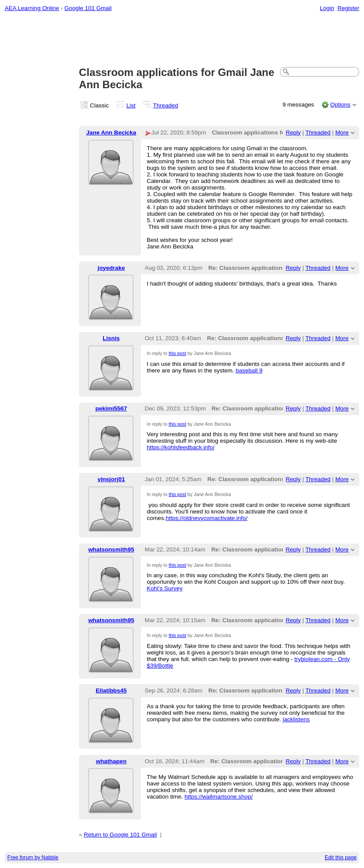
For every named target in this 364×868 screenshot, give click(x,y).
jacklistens (296, 719)
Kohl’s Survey (165, 588)
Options (340, 105)
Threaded (166, 105)
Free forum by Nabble (33, 858)
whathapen (111, 761)
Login (327, 8)
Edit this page (341, 858)
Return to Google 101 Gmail (120, 835)
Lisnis (111, 338)
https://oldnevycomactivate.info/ (207, 518)
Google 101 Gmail (88, 8)
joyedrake (111, 268)
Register (348, 8)
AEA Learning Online (32, 8)
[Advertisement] (182, 40)
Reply (293, 133)
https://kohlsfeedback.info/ (180, 447)
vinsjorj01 (111, 479)
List (131, 105)
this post (177, 353)
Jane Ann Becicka (112, 133)
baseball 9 (249, 370)
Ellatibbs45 (111, 691)
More (342, 133)
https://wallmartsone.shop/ (219, 797)
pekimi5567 (111, 408)
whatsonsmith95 (111, 549)
